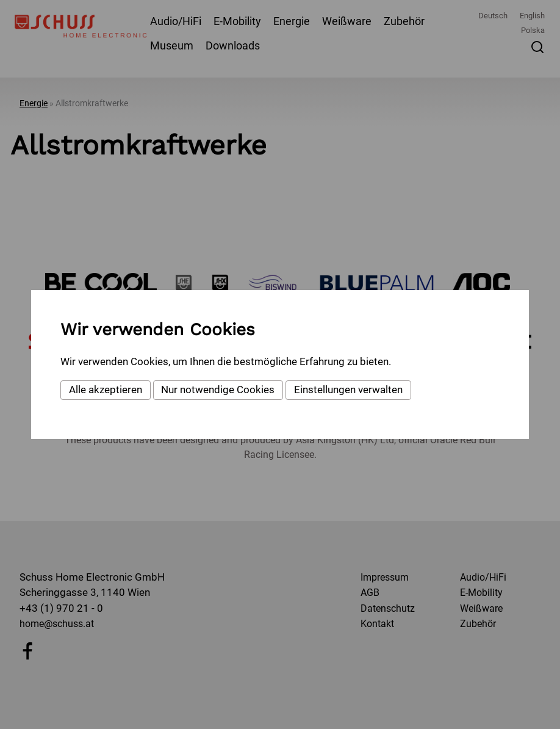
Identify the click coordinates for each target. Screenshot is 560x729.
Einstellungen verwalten (348, 390)
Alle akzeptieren (106, 390)
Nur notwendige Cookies (218, 390)
